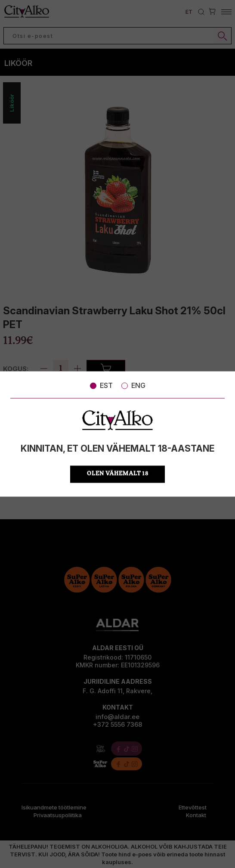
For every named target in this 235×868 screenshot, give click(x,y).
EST (101, 385)
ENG (133, 385)
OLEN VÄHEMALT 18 (118, 474)
